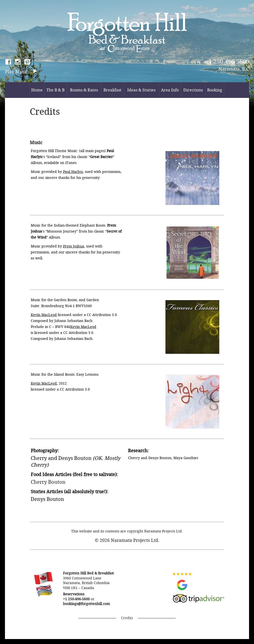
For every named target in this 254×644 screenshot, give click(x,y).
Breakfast (112, 90)
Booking (215, 90)
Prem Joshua (74, 246)
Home (37, 90)
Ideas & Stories (141, 90)
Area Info (170, 90)
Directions (193, 90)
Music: (23, 72)
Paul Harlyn (73, 172)
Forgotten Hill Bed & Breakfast (127, 32)
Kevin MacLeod (44, 315)
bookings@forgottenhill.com (86, 604)
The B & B (55, 90)
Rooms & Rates (84, 90)
